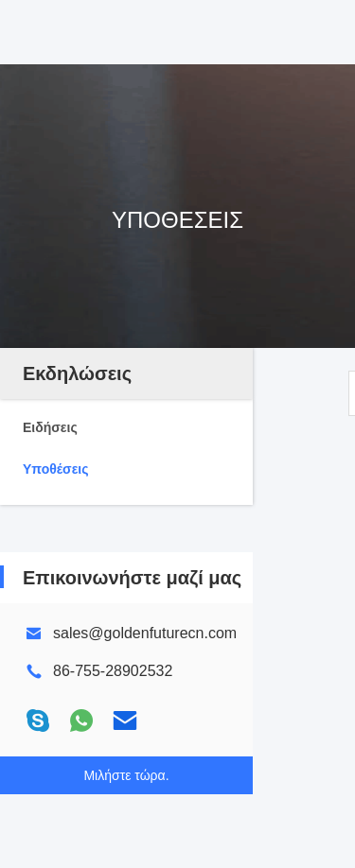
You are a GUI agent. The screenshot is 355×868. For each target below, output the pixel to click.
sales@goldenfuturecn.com (145, 633)
